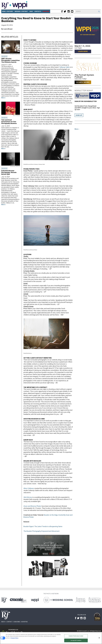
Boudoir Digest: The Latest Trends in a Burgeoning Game (43, 526)
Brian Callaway (29, 488)
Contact (9, 622)
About (3, 622)
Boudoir (4, 56)
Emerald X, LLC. (86, 631)
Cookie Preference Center (76, 636)
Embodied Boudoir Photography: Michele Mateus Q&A (9, 172)
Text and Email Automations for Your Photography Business (9, 122)
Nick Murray (28, 497)
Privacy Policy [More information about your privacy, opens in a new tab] (14, 638)
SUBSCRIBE (46, 11)
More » (77, 129)
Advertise (24, 622)
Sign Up (79, 115)
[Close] (99, 638)
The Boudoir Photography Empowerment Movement (41, 531)
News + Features (8, 11)
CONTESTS (38, 11)
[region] (51, 638)
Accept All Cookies (76, 640)
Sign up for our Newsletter (86, 101)
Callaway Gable (64, 67)
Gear (31, 11)
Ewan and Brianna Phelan (32, 506)
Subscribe (17, 622)
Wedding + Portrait (21, 11)
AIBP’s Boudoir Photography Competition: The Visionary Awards (11, 60)
